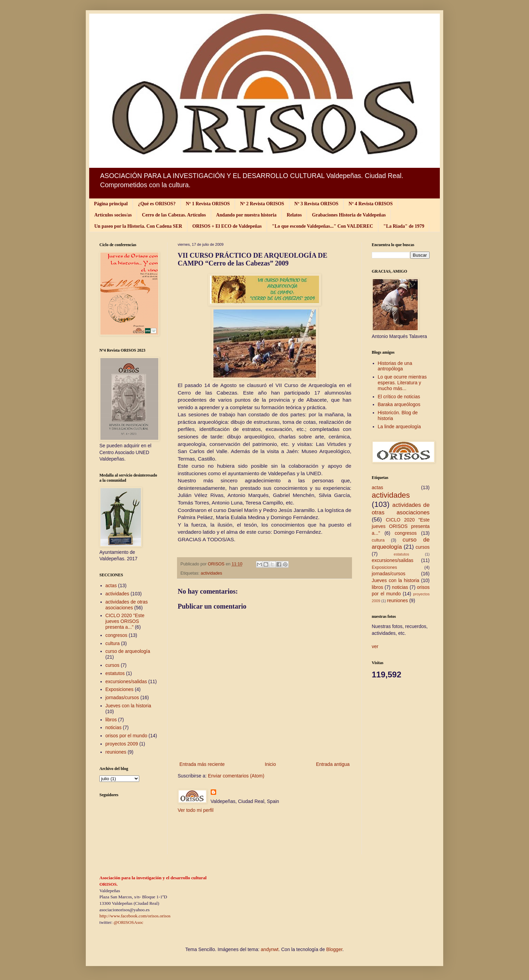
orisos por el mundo (126, 736)
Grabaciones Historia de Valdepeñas (349, 215)
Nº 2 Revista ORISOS (262, 204)
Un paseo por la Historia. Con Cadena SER (138, 226)
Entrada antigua (333, 764)
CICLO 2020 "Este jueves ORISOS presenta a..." (125, 621)
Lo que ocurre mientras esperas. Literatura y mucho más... (402, 383)
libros (111, 720)
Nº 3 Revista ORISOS (316, 204)
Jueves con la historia (129, 706)
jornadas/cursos (122, 697)
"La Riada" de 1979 (404, 226)
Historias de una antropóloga (395, 366)
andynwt (270, 949)
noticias (114, 727)
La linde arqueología (399, 427)
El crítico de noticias (399, 397)
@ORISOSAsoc (129, 922)
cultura (113, 643)
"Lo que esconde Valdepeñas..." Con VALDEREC (323, 226)
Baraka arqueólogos (399, 404)
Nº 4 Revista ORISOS (371, 204)
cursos (113, 665)
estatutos (115, 673)
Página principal (111, 204)
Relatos (294, 215)
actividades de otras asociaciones (127, 605)
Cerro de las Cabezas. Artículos (174, 215)
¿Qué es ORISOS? (157, 204)
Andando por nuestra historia (246, 215)
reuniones (116, 752)
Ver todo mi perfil (196, 810)
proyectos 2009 (122, 744)
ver (375, 646)
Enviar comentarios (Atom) (236, 776)
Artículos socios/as (113, 215)
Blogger (334, 949)
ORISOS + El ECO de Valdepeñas (227, 226)
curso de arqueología (128, 651)
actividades (212, 573)
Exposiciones (120, 689)
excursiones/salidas (126, 681)
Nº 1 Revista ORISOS (208, 204)
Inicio (270, 764)
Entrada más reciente (202, 764)
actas (111, 585)
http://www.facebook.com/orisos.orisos (135, 916)
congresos (117, 635)
